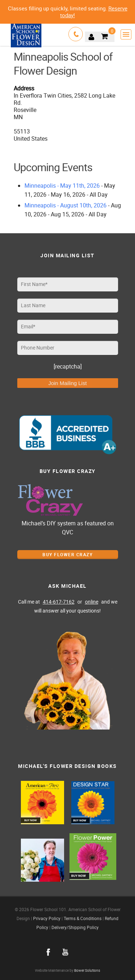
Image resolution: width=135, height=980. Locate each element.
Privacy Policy (47, 918)
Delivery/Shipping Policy (75, 927)
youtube (65, 952)
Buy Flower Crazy (67, 554)
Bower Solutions (87, 970)
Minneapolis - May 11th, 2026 (62, 186)
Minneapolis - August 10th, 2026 (66, 205)
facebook (48, 952)
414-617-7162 (59, 602)
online (92, 602)
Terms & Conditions (83, 918)
